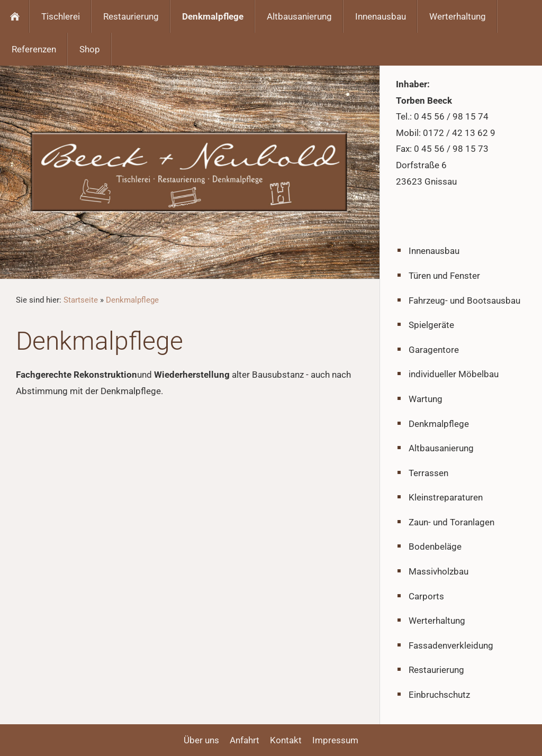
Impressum (335, 740)
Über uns (201, 740)
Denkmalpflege (132, 300)
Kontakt (286, 740)
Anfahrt (245, 740)
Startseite (81, 300)
